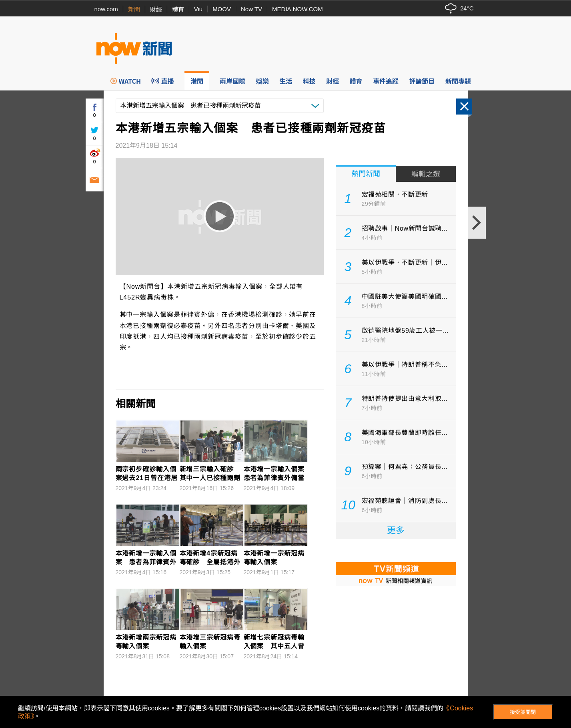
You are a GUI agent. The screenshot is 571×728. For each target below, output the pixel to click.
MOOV (222, 9)
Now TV (251, 9)
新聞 (134, 9)
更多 (396, 530)
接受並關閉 (523, 712)
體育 (178, 9)
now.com (106, 9)
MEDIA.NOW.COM (298, 9)
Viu (198, 9)
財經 (156, 9)
